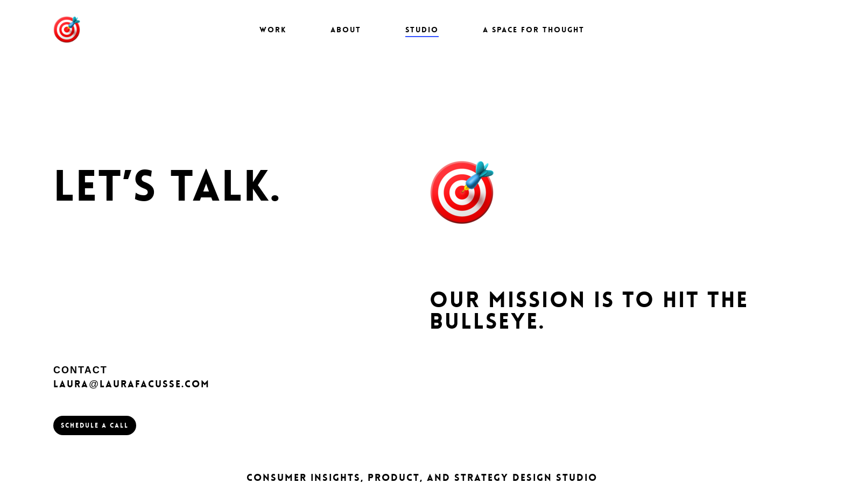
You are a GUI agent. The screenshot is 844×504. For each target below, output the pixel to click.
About (346, 30)
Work (273, 30)
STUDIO (422, 30)
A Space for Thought (534, 30)
